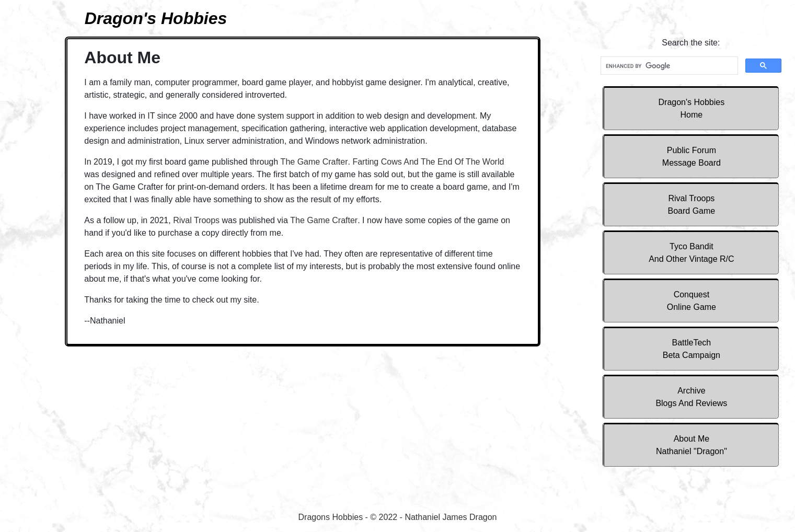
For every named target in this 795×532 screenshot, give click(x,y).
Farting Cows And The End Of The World (428, 162)
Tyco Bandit (691, 253)
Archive (691, 397)
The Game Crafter (314, 162)
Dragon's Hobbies (692, 108)
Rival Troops (692, 205)
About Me (692, 445)
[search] (668, 66)
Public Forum (692, 157)
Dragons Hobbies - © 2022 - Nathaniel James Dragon (398, 517)
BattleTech (692, 349)
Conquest (692, 301)
